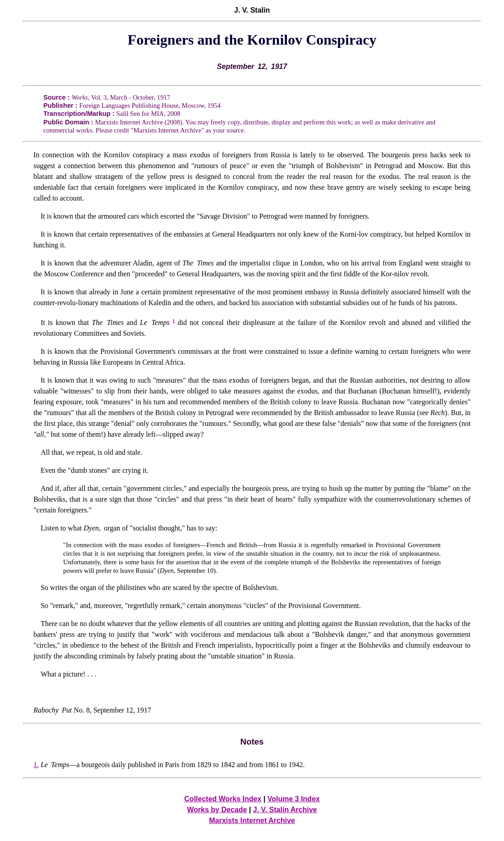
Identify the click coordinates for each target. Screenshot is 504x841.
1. (36, 765)
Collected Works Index (223, 799)
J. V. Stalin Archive (285, 810)
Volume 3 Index (294, 799)
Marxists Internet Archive (252, 820)
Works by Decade (217, 810)
